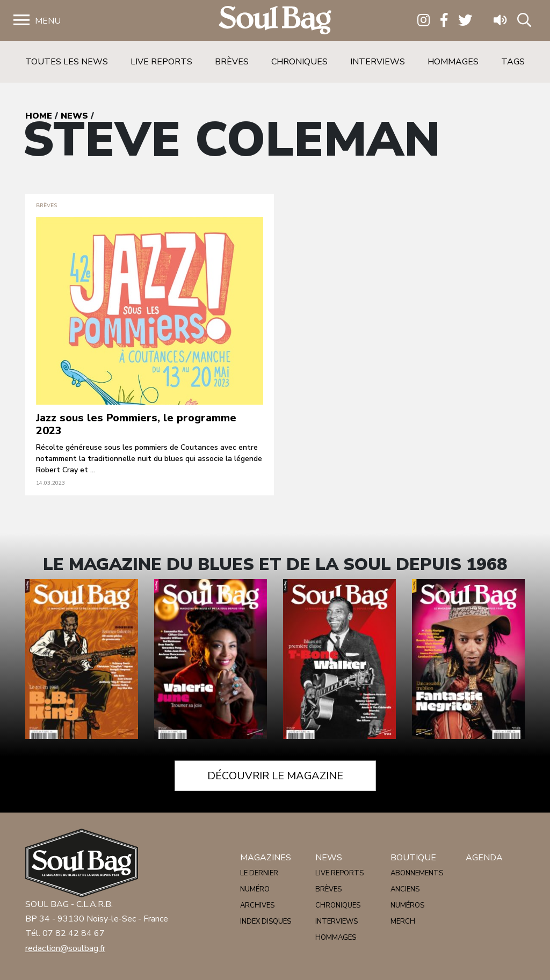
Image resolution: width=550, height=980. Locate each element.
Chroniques (299, 62)
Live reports (161, 62)
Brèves (232, 62)
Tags (513, 62)
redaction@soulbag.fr (65, 948)
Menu (48, 21)
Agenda (484, 858)
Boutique (413, 858)
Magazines (266, 858)
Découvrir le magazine (275, 776)
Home (39, 116)
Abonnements (417, 873)
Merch (403, 922)
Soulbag (275, 21)
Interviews (378, 62)
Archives (257, 905)
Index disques (266, 922)
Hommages (453, 62)
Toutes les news (67, 62)
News (74, 116)
